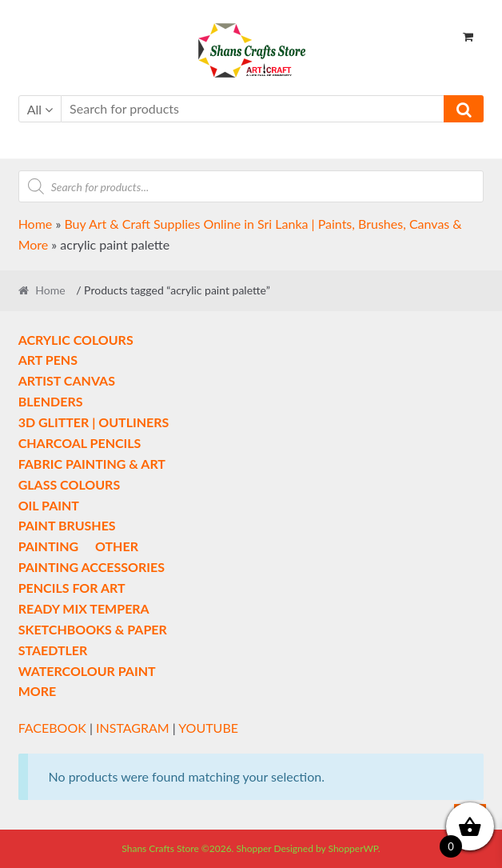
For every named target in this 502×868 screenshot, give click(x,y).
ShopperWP (353, 848)
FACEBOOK (52, 728)
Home (36, 224)
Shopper (254, 848)
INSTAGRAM (133, 728)
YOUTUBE (208, 728)
